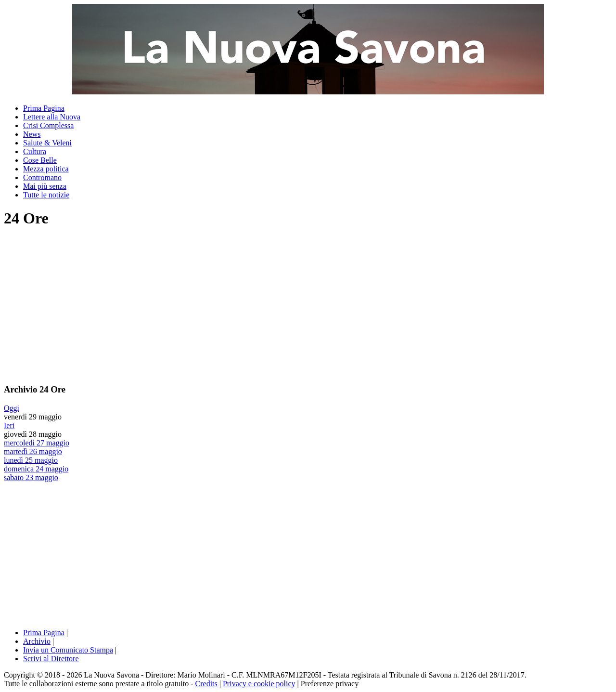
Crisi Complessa (48, 125)
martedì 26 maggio (33, 451)
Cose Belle (40, 160)
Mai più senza (45, 186)
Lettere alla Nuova (52, 117)
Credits (206, 684)
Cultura (35, 151)
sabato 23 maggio (31, 477)
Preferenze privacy (330, 684)
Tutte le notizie (46, 195)
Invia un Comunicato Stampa (68, 650)
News (32, 134)
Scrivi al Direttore (51, 659)
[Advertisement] (85, 305)
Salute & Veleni (47, 143)
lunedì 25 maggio (31, 460)
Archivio (37, 641)
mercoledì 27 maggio (37, 443)
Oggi (12, 408)
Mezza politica (46, 169)
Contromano (42, 177)
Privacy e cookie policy (259, 684)
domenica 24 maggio (36, 469)
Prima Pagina (44, 108)
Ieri (9, 425)
